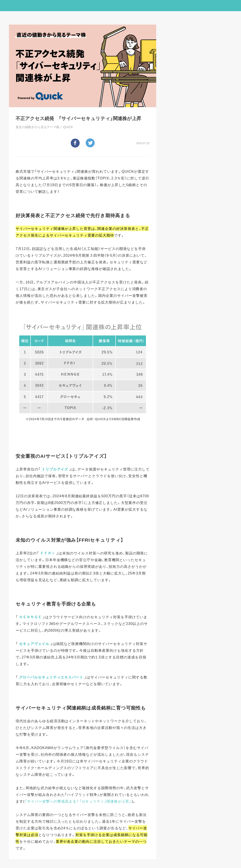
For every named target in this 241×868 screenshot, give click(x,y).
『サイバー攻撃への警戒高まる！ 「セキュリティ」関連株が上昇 (77, 801)
